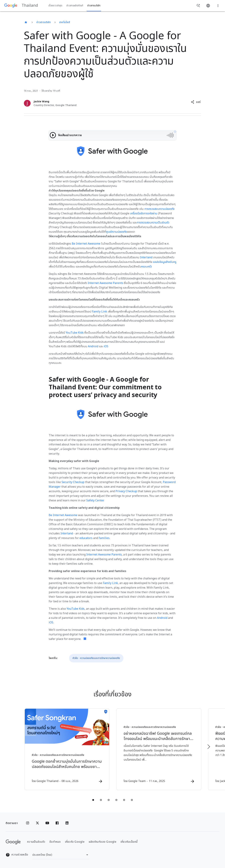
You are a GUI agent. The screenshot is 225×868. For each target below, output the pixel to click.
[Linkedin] (67, 823)
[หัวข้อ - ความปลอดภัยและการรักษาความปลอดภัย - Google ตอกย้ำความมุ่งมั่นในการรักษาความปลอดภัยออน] (66, 749)
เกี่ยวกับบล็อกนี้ (129, 842)
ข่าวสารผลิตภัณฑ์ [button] (75, 6)
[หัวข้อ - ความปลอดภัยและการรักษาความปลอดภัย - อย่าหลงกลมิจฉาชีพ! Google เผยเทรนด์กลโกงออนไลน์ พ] (159, 749)
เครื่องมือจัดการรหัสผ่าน (144, 213)
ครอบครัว (146, 267)
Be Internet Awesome (86, 244)
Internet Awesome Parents (105, 283)
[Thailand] (26, 22)
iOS (106, 346)
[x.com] (37, 823)
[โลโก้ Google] (13, 842)
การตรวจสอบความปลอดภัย (159, 209)
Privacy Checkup (126, 491)
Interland (146, 257)
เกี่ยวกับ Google (75, 842)
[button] (196, 102)
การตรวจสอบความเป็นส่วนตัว (153, 223)
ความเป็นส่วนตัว (36, 842)
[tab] (93, 800)
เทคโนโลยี (65, 22)
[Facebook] (57, 823)
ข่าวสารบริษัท (44, 22)
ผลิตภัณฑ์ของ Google (103, 842)
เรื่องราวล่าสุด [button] (55, 6)
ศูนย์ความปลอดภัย (116, 232)
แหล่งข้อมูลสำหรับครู (165, 262)
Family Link (99, 312)
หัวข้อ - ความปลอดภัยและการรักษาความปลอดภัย (96, 658)
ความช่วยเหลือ (17, 855)
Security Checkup (73, 482)
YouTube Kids (75, 333)
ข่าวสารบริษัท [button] (94, 6)
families (104, 538)
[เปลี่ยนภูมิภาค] (61, 855)
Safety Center (95, 500)
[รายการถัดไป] (208, 747)
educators (86, 538)
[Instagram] (28, 823)
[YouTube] (47, 823)
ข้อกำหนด (55, 842)
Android (93, 346)
